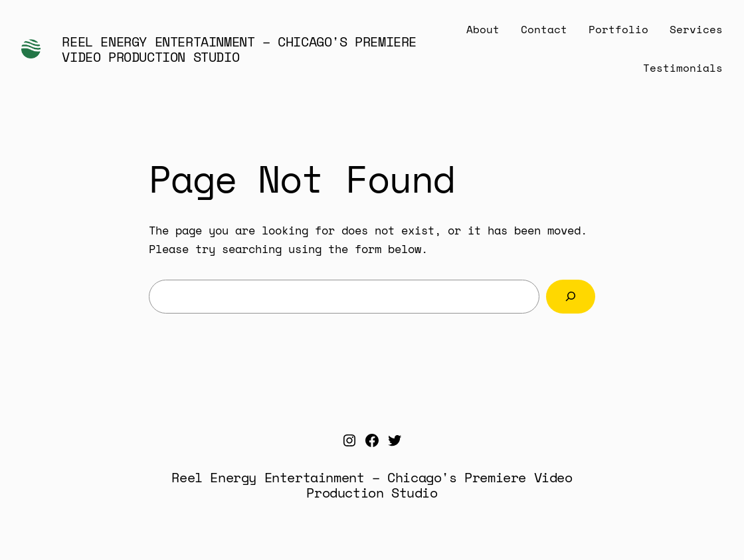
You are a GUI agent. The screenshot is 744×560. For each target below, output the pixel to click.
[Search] (571, 297)
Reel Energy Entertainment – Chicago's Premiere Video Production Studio (239, 49)
